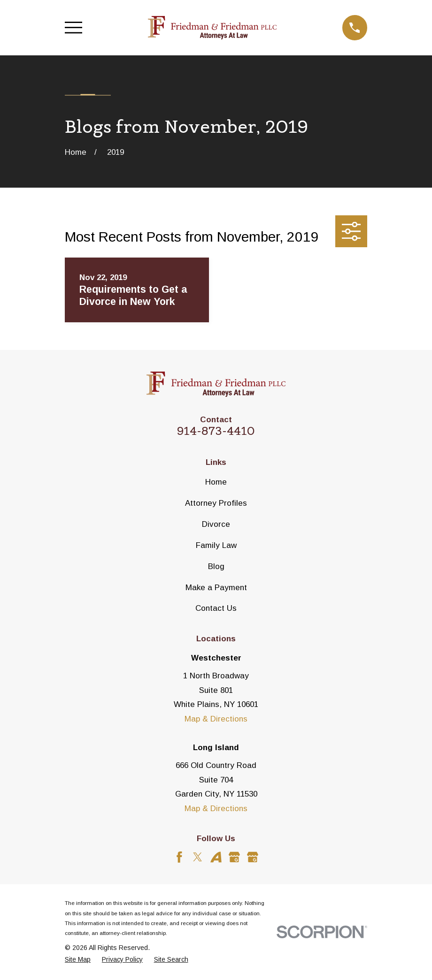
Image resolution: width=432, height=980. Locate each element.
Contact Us (216, 608)
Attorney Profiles (216, 503)
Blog (216, 566)
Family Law (216, 545)
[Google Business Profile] (234, 857)
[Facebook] (179, 857)
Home (216, 482)
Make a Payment (216, 588)
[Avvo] (216, 857)
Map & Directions (216, 719)
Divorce (216, 524)
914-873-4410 (216, 431)
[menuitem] (78, 960)
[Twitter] (198, 857)
